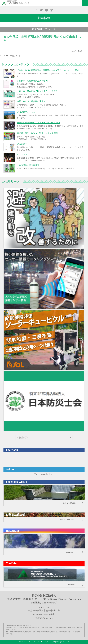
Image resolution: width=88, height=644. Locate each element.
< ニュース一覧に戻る (10, 56)
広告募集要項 (23, 437)
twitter (41, 10)
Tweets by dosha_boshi (44, 474)
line (47, 10)
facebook (36, 10)
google (52, 10)
